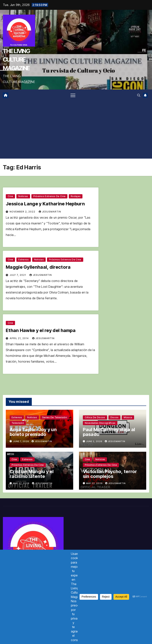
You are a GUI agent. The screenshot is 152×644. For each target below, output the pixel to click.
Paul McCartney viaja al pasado (109, 432)
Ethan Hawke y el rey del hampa (41, 330)
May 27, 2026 (22, 483)
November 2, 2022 (23, 212)
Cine (10, 196)
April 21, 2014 (20, 338)
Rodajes (76, 196)
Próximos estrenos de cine (50, 196)
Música (128, 417)
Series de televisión (55, 417)
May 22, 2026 (95, 483)
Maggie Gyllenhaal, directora (38, 267)
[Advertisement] (76, 130)
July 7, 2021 (18, 275)
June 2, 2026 (94, 441)
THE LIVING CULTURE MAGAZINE (16, 59)
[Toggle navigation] (73, 95)
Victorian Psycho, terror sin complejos (110, 474)
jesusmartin (50, 212)
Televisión (18, 423)
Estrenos (24, 260)
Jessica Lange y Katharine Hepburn (45, 204)
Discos (115, 417)
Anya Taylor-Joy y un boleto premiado (33, 432)
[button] (139, 95)
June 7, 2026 (21, 441)
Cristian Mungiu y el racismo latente (32, 474)
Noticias (23, 196)
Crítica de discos (95, 417)
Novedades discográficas (100, 423)
